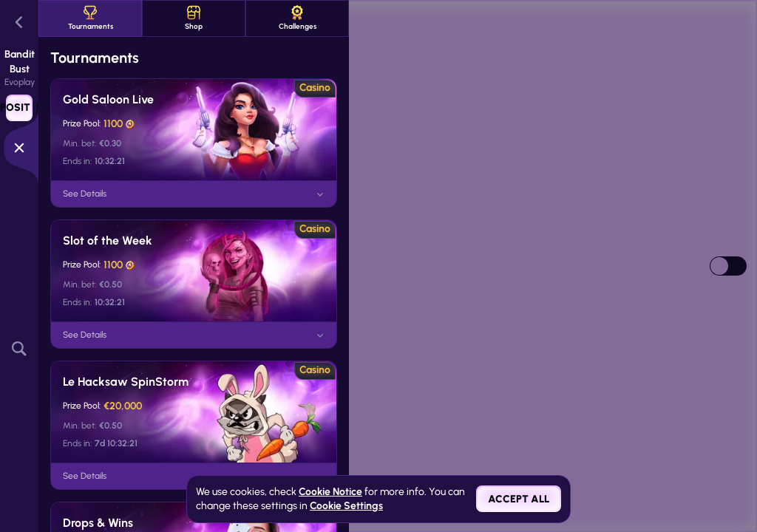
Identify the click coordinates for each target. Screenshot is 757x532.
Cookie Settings (346, 506)
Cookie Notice (330, 492)
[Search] (19, 349)
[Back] (19, 22)
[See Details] (320, 194)
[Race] (19, 148)
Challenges (298, 18)
